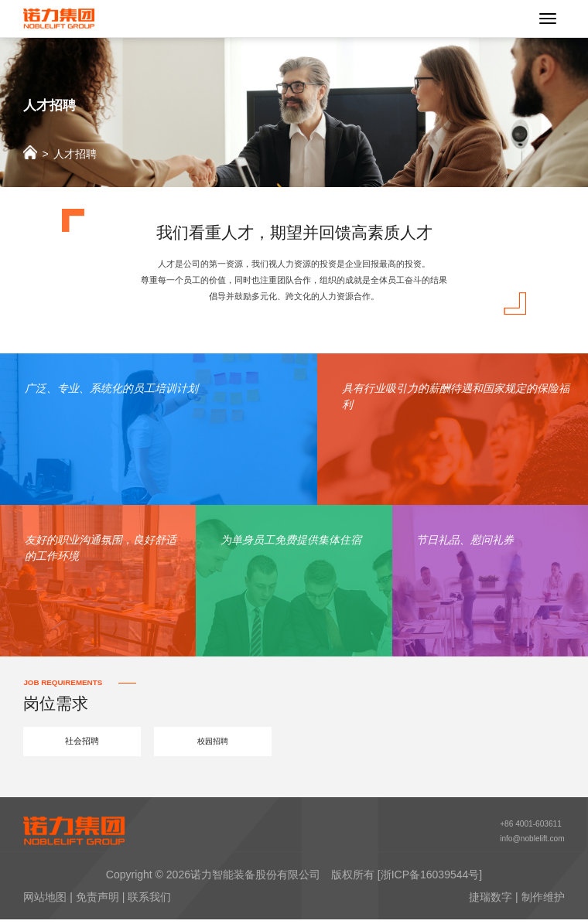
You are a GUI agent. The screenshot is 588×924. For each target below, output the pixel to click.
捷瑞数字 (491, 902)
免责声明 (97, 902)
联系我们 (149, 902)
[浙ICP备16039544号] (430, 879)
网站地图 (45, 902)
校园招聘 (213, 742)
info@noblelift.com (528, 842)
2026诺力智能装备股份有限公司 (243, 879)
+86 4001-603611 (527, 826)
